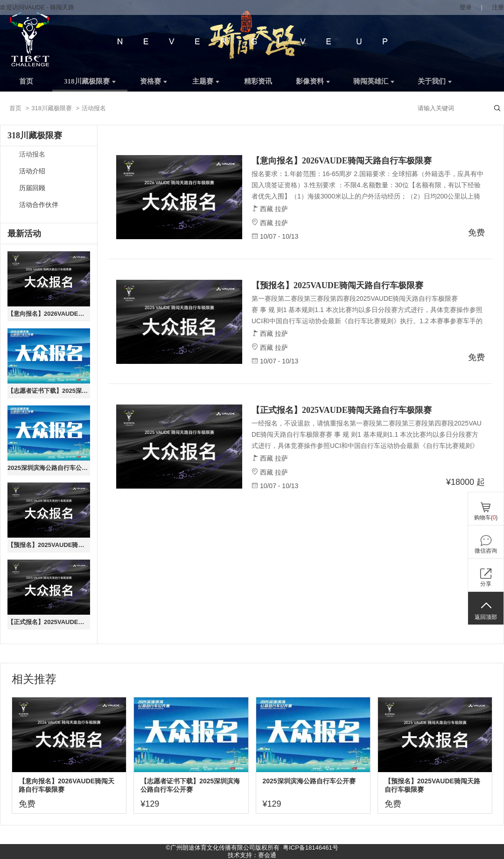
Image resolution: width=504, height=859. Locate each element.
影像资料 (313, 81)
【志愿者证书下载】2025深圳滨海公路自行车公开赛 (49, 391)
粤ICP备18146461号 (311, 848)
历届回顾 (32, 188)
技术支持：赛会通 (252, 855)
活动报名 (32, 154)
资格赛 (154, 81)
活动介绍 (32, 171)
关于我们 (435, 81)
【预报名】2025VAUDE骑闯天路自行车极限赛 (49, 545)
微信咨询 (486, 551)
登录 (466, 7)
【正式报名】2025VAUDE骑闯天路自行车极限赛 (49, 622)
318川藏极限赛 (90, 81)
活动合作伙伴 (39, 205)
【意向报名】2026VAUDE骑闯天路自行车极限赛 (49, 314)
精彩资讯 (258, 81)
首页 (26, 81)
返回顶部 (486, 617)
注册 (498, 7)
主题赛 (206, 81)
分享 (486, 584)
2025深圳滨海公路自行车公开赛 (49, 468)
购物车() (486, 518)
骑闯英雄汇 (374, 81)
